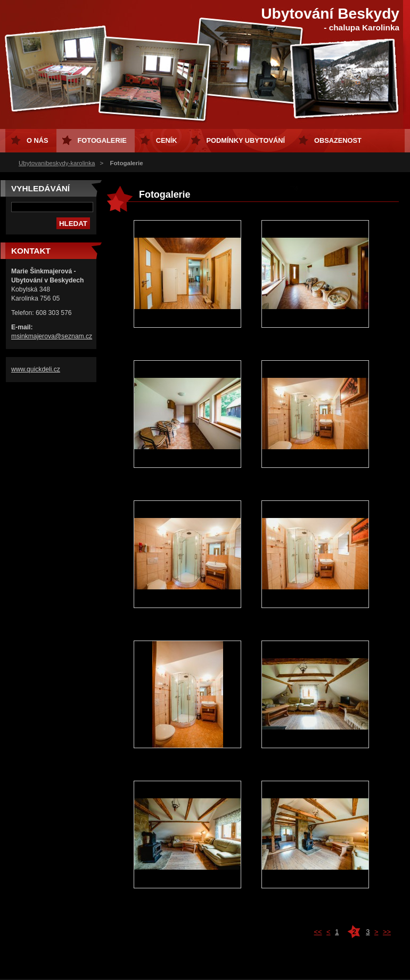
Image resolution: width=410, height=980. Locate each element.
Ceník (167, 140)
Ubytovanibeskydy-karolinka (57, 163)
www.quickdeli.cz (36, 369)
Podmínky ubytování (246, 140)
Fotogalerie (102, 140)
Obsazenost (338, 140)
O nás (38, 140)
